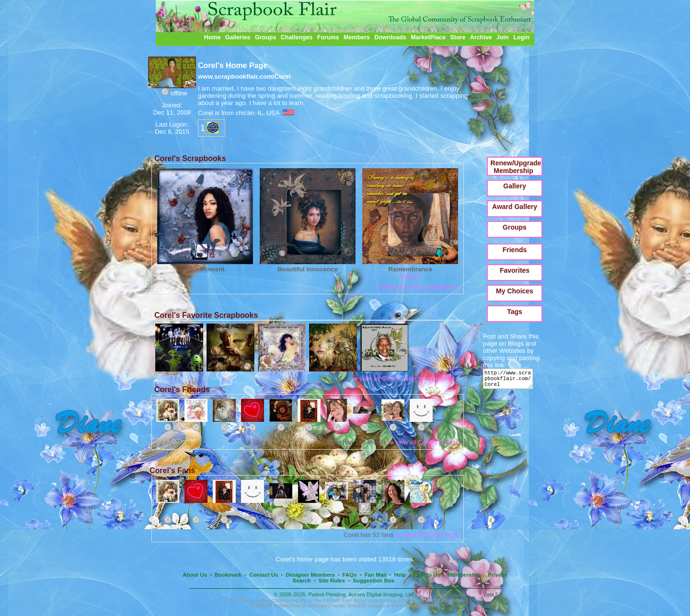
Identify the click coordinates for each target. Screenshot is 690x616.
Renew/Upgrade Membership (516, 167)
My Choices (515, 291)
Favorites (515, 270)
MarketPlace (428, 37)
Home (213, 37)
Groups (265, 37)
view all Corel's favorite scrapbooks (406, 378)
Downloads (390, 37)
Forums (328, 37)
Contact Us (264, 575)
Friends (515, 250)
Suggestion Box (374, 581)
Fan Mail (376, 575)
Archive (481, 37)
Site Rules (332, 581)
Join (503, 37)
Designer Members (310, 575)
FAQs (350, 575)
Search (302, 581)
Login (521, 37)
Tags (515, 312)
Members (357, 37)
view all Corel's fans (427, 535)
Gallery (514, 186)
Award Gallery (515, 207)
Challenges (297, 37)
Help (400, 575)
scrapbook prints (386, 606)
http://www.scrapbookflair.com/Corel (510, 381)
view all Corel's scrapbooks (418, 287)
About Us (195, 575)
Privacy (498, 575)
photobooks (426, 606)
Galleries (238, 37)
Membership (464, 575)
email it (410, 276)
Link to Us (427, 575)
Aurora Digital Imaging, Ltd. (381, 594)
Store (458, 37)
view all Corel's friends (424, 442)
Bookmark (228, 575)
